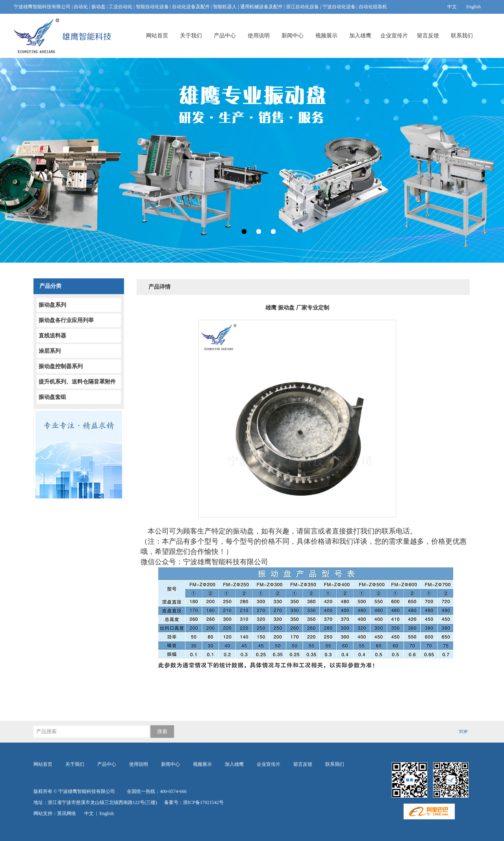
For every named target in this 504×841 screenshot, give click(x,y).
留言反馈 (428, 36)
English (473, 7)
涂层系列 (50, 351)
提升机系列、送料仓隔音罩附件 (77, 382)
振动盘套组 (52, 397)
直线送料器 (52, 336)
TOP (463, 732)
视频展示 (326, 36)
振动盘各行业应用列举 (66, 320)
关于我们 (191, 36)
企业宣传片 (394, 36)
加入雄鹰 (360, 36)
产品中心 (225, 36)
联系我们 (462, 36)
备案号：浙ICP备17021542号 (194, 802)
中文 (452, 7)
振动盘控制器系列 (61, 366)
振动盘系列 (52, 305)
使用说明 (259, 36)
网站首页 (157, 36)
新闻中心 (293, 36)
